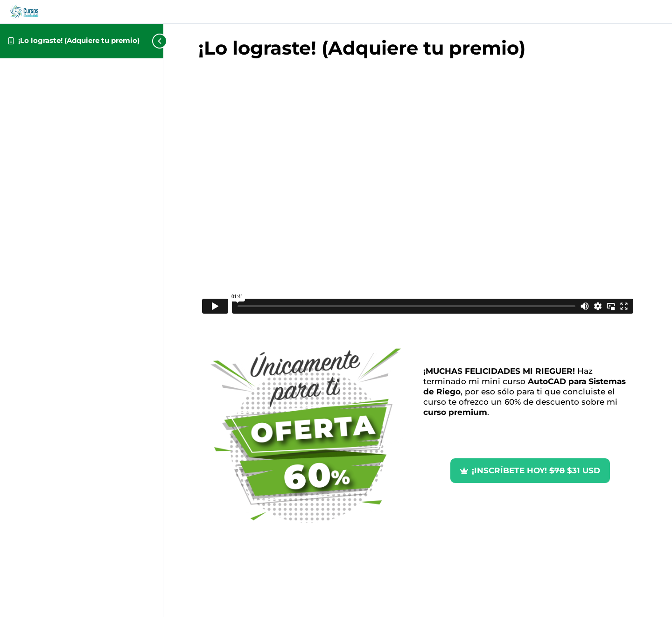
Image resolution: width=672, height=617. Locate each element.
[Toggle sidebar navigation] (145, 41)
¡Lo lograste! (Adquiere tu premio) (79, 40)
